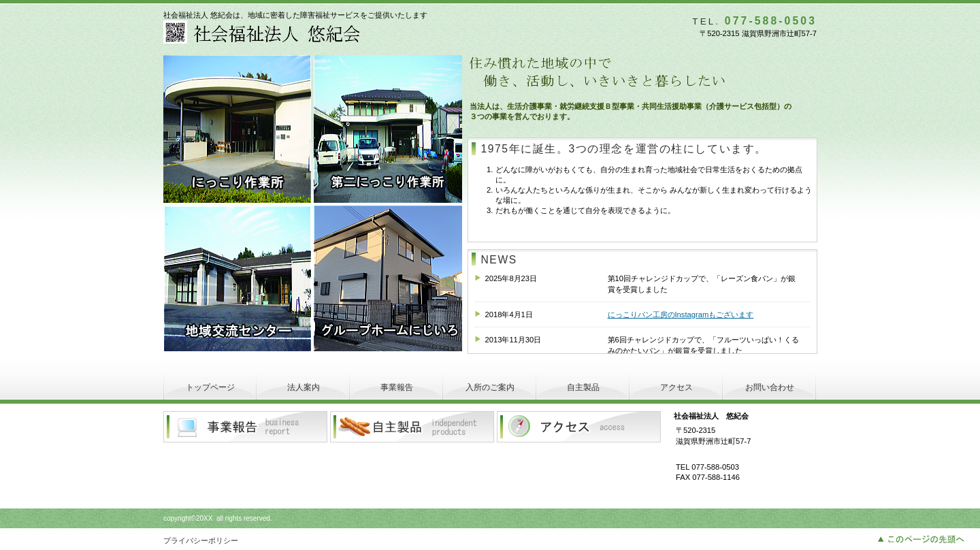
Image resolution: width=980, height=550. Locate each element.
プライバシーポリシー (201, 540)
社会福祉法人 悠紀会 (327, 32)
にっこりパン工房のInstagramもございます (681, 314)
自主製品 (412, 427)
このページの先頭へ (925, 538)
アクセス (579, 427)
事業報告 (245, 427)
